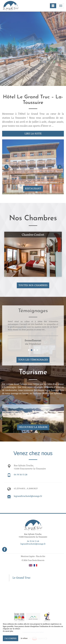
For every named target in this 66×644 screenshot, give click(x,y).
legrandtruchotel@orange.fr (28, 496)
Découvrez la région (33, 427)
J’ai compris (11, 638)
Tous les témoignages (33, 359)
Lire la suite (33, 133)
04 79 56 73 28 (21, 475)
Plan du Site (41, 556)
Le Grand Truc (22, 578)
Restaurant (33, 188)
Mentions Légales (28, 556)
